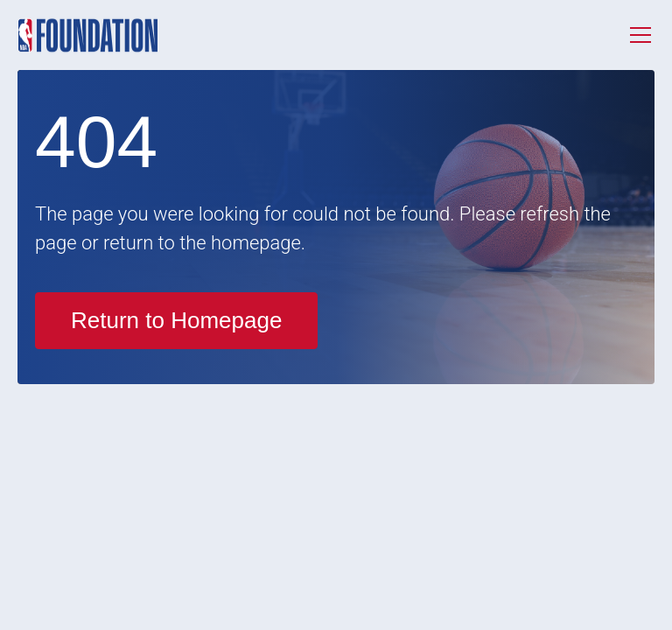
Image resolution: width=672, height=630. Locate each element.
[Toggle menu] (640, 35)
